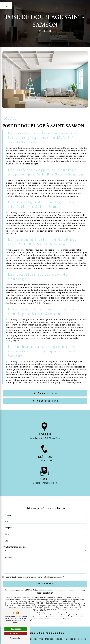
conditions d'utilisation (73, 581)
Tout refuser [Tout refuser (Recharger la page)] (16, 634)
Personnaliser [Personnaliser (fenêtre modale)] (16, 638)
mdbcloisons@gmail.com (45, 474)
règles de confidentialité (49, 581)
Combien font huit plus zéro (15, 538)
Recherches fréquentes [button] (45, 633)
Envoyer (48, 575)
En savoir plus (45, 393)
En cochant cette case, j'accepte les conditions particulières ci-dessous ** (34, 568)
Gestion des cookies (76, 639)
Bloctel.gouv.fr (56, 610)
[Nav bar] (6, 6)
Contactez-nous (45, 401)
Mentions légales (54, 639)
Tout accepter (16, 629)
